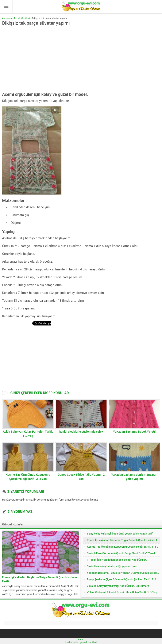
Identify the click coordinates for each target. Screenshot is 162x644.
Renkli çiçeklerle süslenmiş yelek (81, 432)
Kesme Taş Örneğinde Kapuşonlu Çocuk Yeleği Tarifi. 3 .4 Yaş (28, 477)
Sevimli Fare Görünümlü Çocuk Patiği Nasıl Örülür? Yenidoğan (124, 553)
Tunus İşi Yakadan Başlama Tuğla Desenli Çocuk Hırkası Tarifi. (39, 579)
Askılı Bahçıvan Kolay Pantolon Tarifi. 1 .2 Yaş (28, 434)
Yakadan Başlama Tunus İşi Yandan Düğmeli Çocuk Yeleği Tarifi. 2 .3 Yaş (124, 573)
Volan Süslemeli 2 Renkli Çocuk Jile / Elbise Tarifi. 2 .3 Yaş (122, 592)
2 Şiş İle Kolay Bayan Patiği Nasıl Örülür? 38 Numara (118, 586)
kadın (81, 639)
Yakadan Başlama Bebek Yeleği (134, 432)
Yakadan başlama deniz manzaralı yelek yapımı (134, 477)
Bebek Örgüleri (22, 18)
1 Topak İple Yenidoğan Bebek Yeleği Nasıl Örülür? (117, 560)
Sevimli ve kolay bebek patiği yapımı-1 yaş (112, 566)
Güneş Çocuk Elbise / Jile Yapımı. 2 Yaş (81, 477)
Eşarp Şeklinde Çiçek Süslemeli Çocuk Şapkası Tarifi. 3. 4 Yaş (124, 579)
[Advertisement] (38, 61)
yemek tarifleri (88, 642)
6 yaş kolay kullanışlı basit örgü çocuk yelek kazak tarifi (120, 534)
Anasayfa (7, 18)
